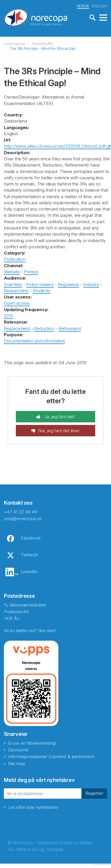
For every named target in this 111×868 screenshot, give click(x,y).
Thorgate (55, 849)
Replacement (17, 328)
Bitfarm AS (27, 849)
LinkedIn (29, 572)
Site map (16, 764)
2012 (9, 316)
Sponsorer (18, 750)
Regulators (68, 285)
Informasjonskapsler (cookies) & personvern (51, 757)
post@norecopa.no (23, 519)
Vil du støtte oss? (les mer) (30, 631)
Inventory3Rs (43, 44)
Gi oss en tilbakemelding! (32, 743)
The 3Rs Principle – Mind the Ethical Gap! (43, 49)
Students (41, 291)
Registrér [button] (94, 793)
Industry (91, 285)
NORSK (83, 6)
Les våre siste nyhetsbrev (33, 807)
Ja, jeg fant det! (59, 417)
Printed (31, 272)
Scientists (13, 285)
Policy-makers (40, 285)
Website (12, 272)
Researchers (16, 291)
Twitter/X (29, 555)
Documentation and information (34, 341)
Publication (15, 259)
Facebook (31, 538)
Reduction (44, 328)
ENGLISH (100, 6)
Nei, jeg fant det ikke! (59, 431)
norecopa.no (15, 44)
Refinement (70, 328)
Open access (17, 303)
